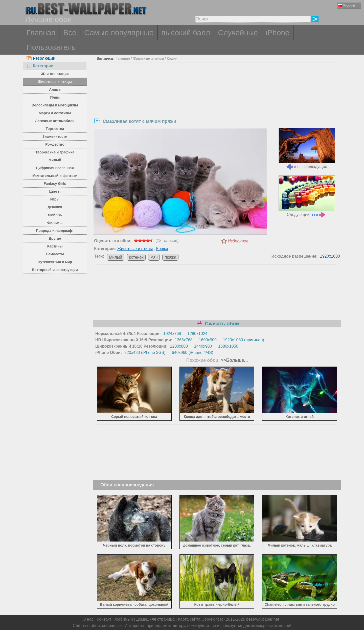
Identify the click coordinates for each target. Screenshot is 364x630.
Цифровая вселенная (55, 168)
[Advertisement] (217, 100)
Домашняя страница (155, 619)
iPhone (277, 32)
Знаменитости (55, 137)
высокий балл (186, 32)
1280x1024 (197, 334)
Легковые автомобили (55, 121)
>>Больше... (234, 360)
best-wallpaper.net (263, 619)
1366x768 (184, 340)
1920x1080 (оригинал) (244, 340)
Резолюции (41, 58)
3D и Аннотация (55, 74)
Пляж (55, 97)
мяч (154, 257)
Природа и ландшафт (55, 231)
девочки (55, 207)
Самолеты (55, 254)
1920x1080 (330, 256)
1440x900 (203, 346)
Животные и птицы (55, 82)
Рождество (55, 144)
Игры (55, 199)
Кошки (172, 58)
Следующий (307, 196)
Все (70, 32)
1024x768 (172, 334)
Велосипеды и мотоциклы (55, 105)
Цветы (55, 191)
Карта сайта (189, 619)
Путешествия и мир (55, 262)
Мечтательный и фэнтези (55, 176)
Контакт (104, 619)
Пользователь (51, 47)
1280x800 (179, 346)
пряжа (170, 257)
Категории (40, 66)
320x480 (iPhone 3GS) (145, 353)
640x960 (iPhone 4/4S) (193, 353)
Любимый (124, 619)
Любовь (55, 215)
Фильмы (55, 223)
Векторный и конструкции (55, 270)
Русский (346, 5)
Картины (55, 246)
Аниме (55, 89)
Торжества (55, 129)
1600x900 (208, 340)
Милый (55, 160)
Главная (41, 32)
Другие (55, 238)
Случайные (238, 32)
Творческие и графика (55, 152)
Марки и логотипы (55, 113)
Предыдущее (307, 148)
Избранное (238, 241)
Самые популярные (119, 32)
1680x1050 (228, 346)
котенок (136, 257)
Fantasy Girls (55, 184)
